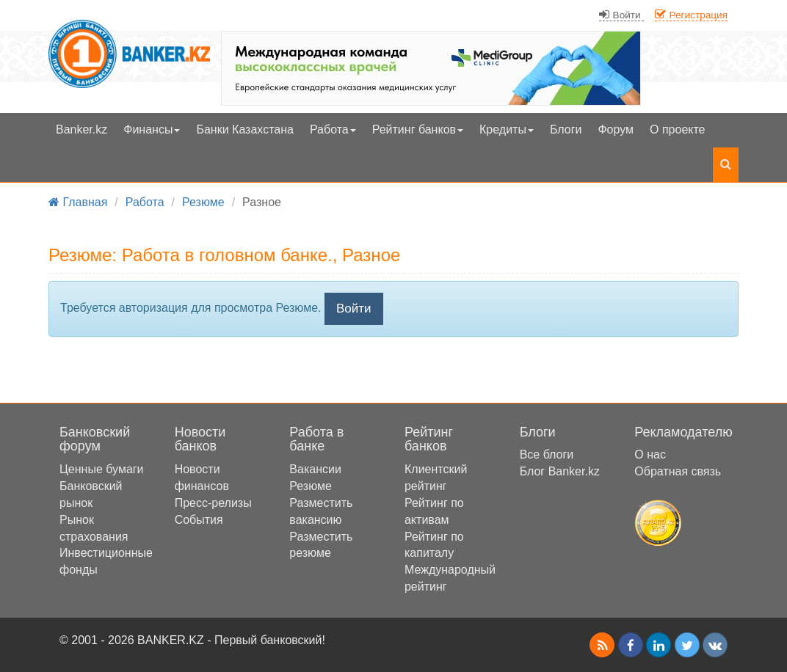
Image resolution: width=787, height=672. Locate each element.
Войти (354, 308)
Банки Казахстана (245, 129)
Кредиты (507, 129)
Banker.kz (81, 129)
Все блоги (547, 454)
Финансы (152, 129)
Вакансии (315, 469)
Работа (333, 129)
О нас (650, 454)
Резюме (311, 486)
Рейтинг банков (418, 129)
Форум (616, 129)
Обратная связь (678, 471)
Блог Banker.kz (560, 471)
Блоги (566, 129)
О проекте (677, 129)
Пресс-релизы (213, 503)
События (199, 520)
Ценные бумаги (102, 469)
